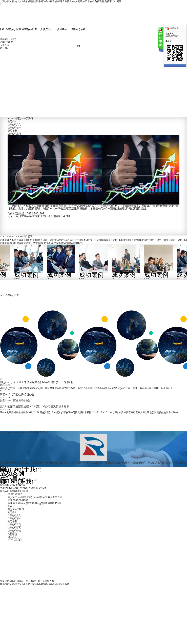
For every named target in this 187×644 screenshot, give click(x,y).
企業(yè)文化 (14, 124)
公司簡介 (12, 121)
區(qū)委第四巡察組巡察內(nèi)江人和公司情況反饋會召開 (35, 406)
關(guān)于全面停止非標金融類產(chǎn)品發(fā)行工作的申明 (37, 382)
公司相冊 (12, 131)
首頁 (10, 506)
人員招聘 (46, 29)
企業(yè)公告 (29, 29)
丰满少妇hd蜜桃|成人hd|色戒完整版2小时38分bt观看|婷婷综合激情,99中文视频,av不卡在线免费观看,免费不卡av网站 (61, 1)
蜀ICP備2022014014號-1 (121, 562)
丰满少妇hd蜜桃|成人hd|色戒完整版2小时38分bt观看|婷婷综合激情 (35, 584)
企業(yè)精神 (14, 127)
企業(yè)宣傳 (14, 134)
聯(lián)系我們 (78, 38)
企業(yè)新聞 (13, 29)
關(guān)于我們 (8, 39)
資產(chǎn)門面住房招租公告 (17, 394)
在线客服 (172, 28)
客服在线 (160, 40)
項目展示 (62, 29)
